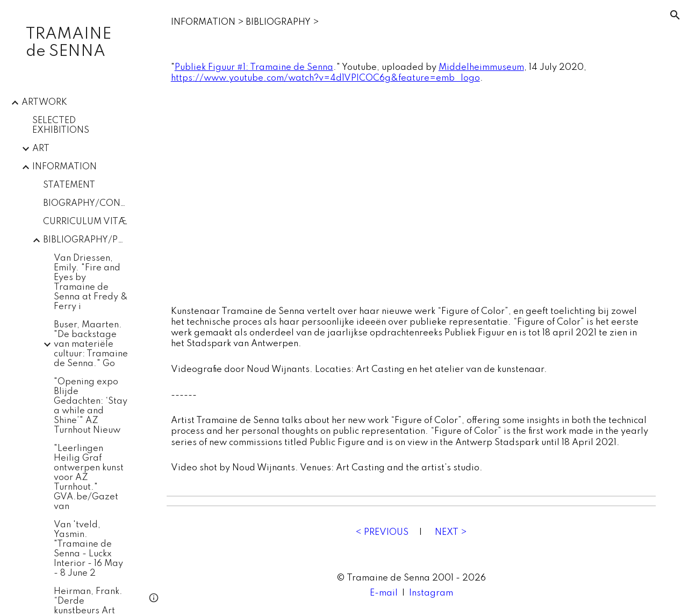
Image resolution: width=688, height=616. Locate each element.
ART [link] (41, 149)
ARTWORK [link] (44, 102)
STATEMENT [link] (69, 185)
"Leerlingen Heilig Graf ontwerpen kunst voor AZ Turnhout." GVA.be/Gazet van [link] (89, 478)
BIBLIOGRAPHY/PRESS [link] (85, 240)
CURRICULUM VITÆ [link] (85, 222)
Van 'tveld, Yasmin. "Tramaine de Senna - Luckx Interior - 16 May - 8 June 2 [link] (88, 549)
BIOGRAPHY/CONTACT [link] (85, 203)
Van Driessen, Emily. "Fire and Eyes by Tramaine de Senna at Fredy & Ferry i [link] (91, 282)
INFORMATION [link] (64, 167)
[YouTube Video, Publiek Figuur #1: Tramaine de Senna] (411, 195)
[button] (675, 15)
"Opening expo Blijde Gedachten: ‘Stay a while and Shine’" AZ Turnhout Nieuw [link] (91, 406)
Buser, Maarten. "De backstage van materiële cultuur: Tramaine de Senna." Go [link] (91, 344)
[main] (411, 23)
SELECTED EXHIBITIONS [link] (61, 126)
